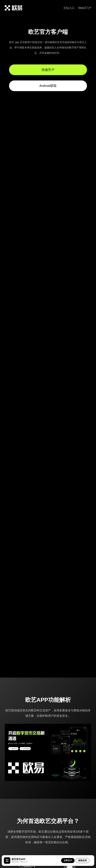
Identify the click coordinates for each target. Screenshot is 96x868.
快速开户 (48, 70)
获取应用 (83, 860)
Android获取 (48, 86)
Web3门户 (85, 8)
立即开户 (68, 860)
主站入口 (69, 8)
